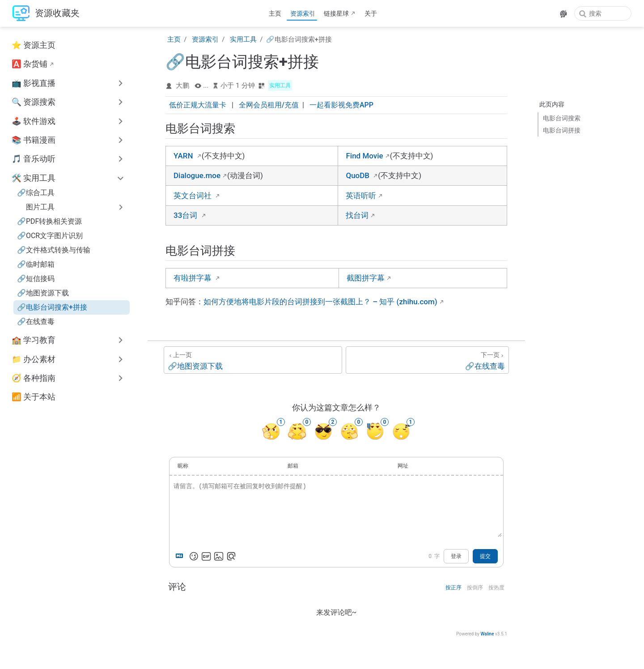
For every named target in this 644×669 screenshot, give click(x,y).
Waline (487, 634)
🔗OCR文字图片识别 (50, 236)
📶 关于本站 (34, 397)
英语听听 (361, 196)
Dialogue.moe (197, 175)
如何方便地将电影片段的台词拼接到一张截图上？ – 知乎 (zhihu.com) (320, 302)
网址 (403, 466)
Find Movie (364, 156)
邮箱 (293, 466)
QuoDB (358, 175)
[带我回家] (46, 14)
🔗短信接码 (36, 279)
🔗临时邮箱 (36, 264)
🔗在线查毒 (36, 322)
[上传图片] (219, 556)
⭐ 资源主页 (34, 45)
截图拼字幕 (366, 278)
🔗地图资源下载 (43, 293)
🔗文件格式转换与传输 (54, 250)
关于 (371, 13)
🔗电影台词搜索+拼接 (52, 307)
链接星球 (336, 13)
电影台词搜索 (562, 118)
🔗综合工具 (36, 193)
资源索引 (303, 13)
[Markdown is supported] (181, 556)
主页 (275, 13)
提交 (485, 556)
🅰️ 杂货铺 (30, 64)
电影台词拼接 (562, 130)
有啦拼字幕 (193, 278)
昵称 (183, 466)
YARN (184, 156)
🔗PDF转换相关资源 (49, 221)
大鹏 (182, 85)
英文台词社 (193, 196)
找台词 (357, 215)
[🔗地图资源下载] (253, 360)
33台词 (186, 215)
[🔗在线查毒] (427, 360)
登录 (456, 556)
